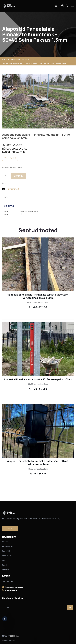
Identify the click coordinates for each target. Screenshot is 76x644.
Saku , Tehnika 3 (8, 581)
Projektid (6, 551)
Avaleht (6, 60)
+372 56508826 (11, 590)
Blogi (4, 560)
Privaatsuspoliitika (9, 640)
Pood (4, 565)
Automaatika (8, 546)
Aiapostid (16, 60)
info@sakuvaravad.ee (14, 587)
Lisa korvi (19, 176)
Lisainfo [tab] (7, 197)
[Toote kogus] (7, 176)
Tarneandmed (13, 189)
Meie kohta (7, 556)
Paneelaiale (27, 60)
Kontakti (6, 570)
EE (56, 6)
